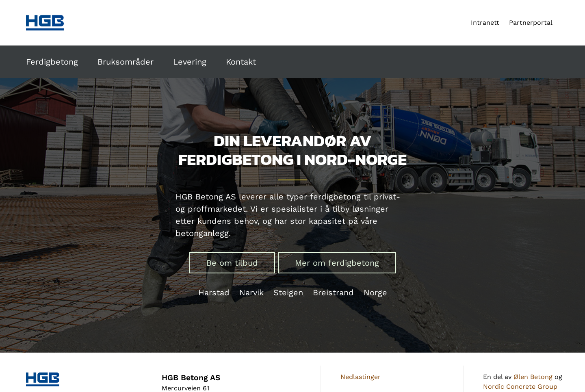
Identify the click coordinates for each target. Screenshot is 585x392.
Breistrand (333, 292)
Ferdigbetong (52, 62)
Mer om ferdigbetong (337, 263)
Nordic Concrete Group (520, 387)
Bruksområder (126, 62)
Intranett (485, 23)
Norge (375, 292)
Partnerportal (531, 23)
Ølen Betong (533, 377)
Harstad (214, 292)
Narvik (251, 292)
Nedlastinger (361, 377)
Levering (190, 62)
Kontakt (241, 62)
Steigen (288, 292)
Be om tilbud (232, 263)
